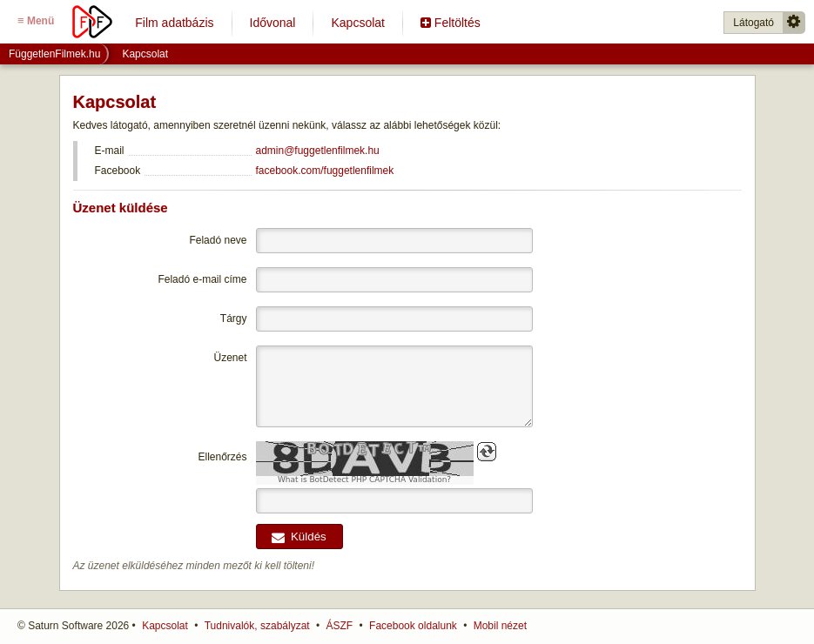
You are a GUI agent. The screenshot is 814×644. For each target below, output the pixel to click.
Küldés (299, 537)
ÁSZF (340, 626)
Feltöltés (451, 23)
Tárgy (234, 319)
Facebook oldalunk (413, 626)
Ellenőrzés (222, 457)
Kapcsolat (357, 23)
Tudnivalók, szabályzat (257, 626)
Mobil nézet (500, 626)
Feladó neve (218, 240)
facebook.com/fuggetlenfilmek (325, 171)
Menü (36, 20)
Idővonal (273, 23)
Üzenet (230, 358)
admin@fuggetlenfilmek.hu (318, 151)
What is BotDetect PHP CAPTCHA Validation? (364, 480)
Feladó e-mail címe (202, 279)
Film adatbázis (174, 23)
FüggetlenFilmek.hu (54, 54)
